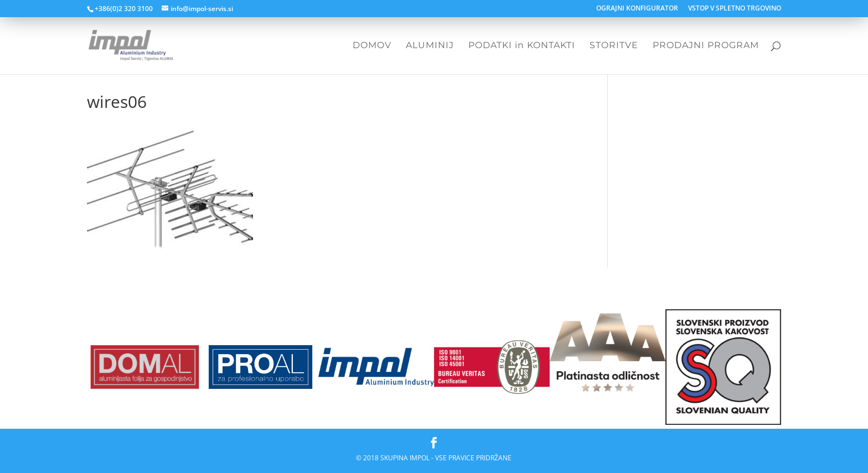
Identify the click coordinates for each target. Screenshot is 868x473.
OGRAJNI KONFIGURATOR (637, 9)
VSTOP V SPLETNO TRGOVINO (735, 9)
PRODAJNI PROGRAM (706, 46)
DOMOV (372, 46)
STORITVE (614, 46)
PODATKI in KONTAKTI (522, 46)
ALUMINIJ (430, 46)
